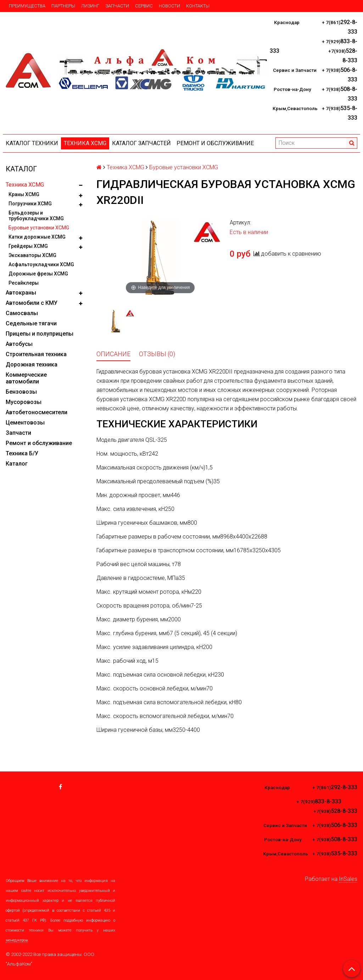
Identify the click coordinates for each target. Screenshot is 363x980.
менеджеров (17, 940)
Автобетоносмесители (37, 412)
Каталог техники (32, 143)
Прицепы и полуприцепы (40, 334)
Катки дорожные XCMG (37, 237)
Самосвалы (22, 313)
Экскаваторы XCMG (32, 255)
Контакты (198, 6)
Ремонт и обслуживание (215, 143)
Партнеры (63, 6)
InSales (348, 879)
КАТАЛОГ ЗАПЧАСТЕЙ (141, 143)
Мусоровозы (24, 402)
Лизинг (90, 6)
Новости (169, 6)
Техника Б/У (22, 453)
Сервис (144, 6)
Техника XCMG (85, 143)
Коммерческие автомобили (26, 378)
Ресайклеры (24, 283)
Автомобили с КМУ (32, 303)
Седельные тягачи (31, 323)
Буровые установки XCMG (39, 228)
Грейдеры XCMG (28, 246)
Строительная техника (36, 354)
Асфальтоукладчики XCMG (41, 264)
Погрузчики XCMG (30, 204)
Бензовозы (21, 392)
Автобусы (19, 344)
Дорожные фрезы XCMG (38, 274)
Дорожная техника (32, 364)
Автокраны (21, 293)
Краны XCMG (24, 194)
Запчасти (117, 6)
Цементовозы (25, 423)
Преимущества (27, 6)
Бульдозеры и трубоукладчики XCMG (36, 216)
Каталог (17, 464)
